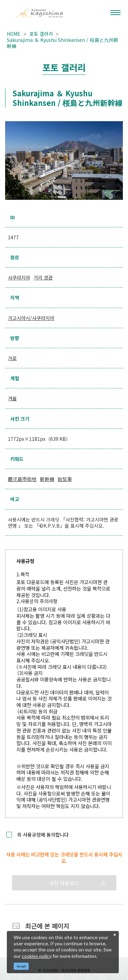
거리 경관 (43, 277)
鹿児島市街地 (22, 479)
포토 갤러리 (41, 34)
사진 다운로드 (64, 883)
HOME (14, 34)
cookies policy (37, 956)
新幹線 (47, 479)
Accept (21, 966)
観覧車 (65, 479)
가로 (12, 358)
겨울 (12, 398)
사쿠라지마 (19, 277)
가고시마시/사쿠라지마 (31, 318)
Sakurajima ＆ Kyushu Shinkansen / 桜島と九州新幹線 (63, 43)
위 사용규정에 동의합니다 (43, 835)
